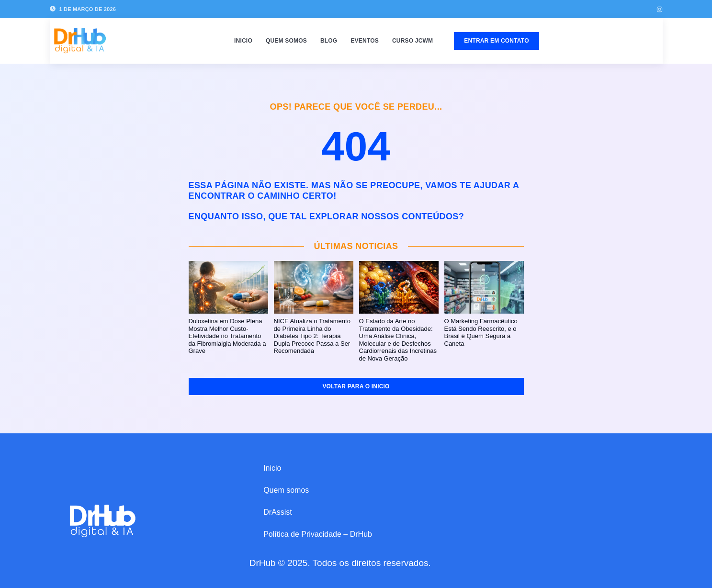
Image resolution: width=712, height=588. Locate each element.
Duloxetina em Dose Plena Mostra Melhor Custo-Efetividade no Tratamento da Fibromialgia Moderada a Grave (227, 336)
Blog (329, 41)
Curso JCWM (413, 41)
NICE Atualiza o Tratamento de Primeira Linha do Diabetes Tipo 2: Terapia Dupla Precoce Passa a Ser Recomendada (312, 336)
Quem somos (286, 41)
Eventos (365, 41)
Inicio (243, 41)
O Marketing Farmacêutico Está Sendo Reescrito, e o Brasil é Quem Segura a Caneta (481, 332)
